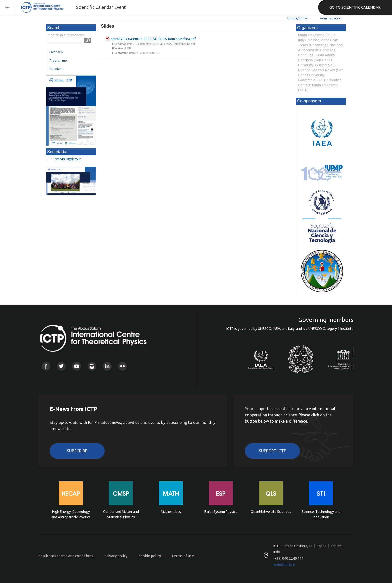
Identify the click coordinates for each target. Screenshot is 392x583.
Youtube (77, 366)
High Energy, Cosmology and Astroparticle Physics (71, 514)
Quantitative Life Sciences (271, 512)
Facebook (46, 366)
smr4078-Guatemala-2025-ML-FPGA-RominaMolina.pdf (153, 39)
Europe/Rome (297, 18)
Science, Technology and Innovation (321, 514)
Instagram (92, 366)
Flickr (123, 366)
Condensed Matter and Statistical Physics (121, 514)
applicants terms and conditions (66, 556)
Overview (56, 52)
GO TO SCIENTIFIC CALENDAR (355, 7)
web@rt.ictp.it (284, 565)
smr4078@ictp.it (68, 159)
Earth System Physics (221, 512)
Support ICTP (273, 451)
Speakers (56, 69)
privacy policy (116, 556)
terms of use (183, 556)
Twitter (61, 366)
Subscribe (77, 451)
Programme (58, 61)
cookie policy (150, 556)
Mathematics (171, 512)
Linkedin (107, 366)
